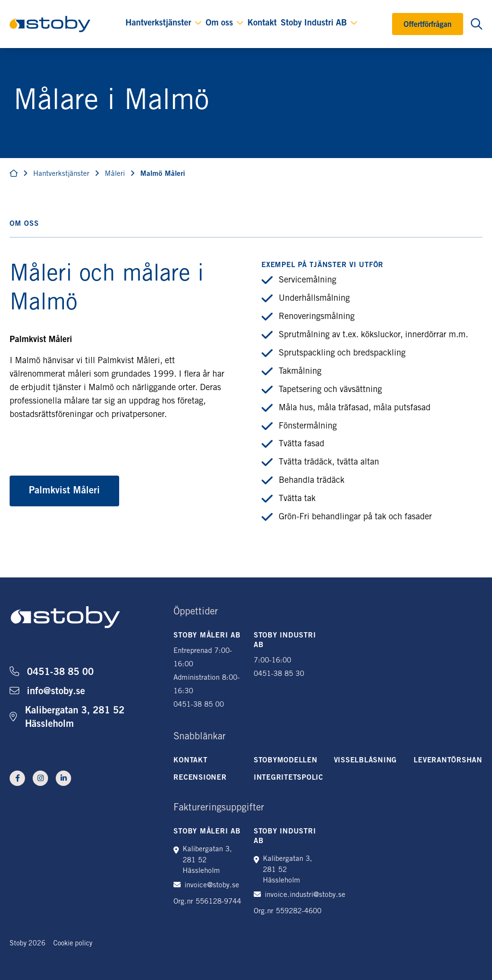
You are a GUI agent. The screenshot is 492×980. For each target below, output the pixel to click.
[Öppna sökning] (477, 24)
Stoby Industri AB (314, 24)
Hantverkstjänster (158, 24)
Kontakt (262, 24)
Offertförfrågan (428, 25)
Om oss (219, 24)
